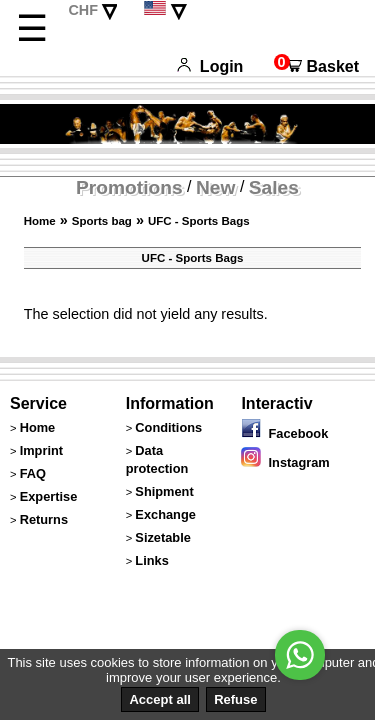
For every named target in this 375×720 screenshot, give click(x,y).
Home (40, 221)
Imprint (41, 450)
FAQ (33, 473)
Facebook (284, 433)
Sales (274, 187)
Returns (44, 519)
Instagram (285, 462)
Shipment (164, 491)
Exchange (165, 514)
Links (151, 560)
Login (209, 66)
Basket (316, 66)
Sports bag (102, 221)
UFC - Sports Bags (199, 221)
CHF (83, 10)
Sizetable (162, 537)
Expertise (49, 496)
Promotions (129, 187)
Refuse (235, 699)
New (215, 187)
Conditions (168, 427)
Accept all (159, 699)
